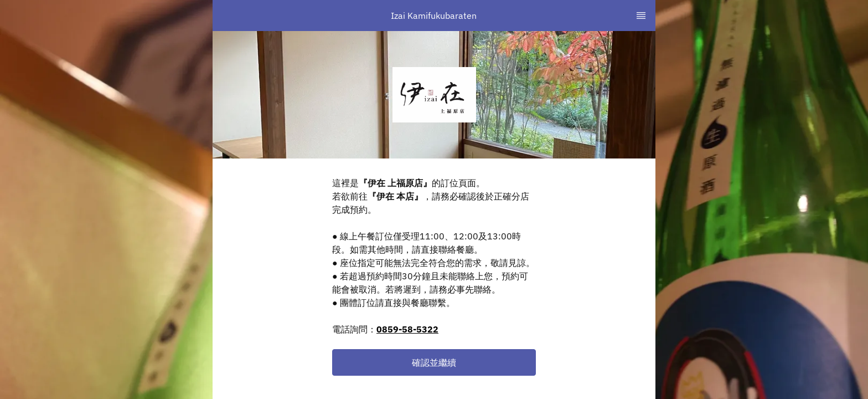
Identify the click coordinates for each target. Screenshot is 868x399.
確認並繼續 (434, 362)
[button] (434, 362)
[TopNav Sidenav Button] (641, 16)
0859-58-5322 (407, 329)
